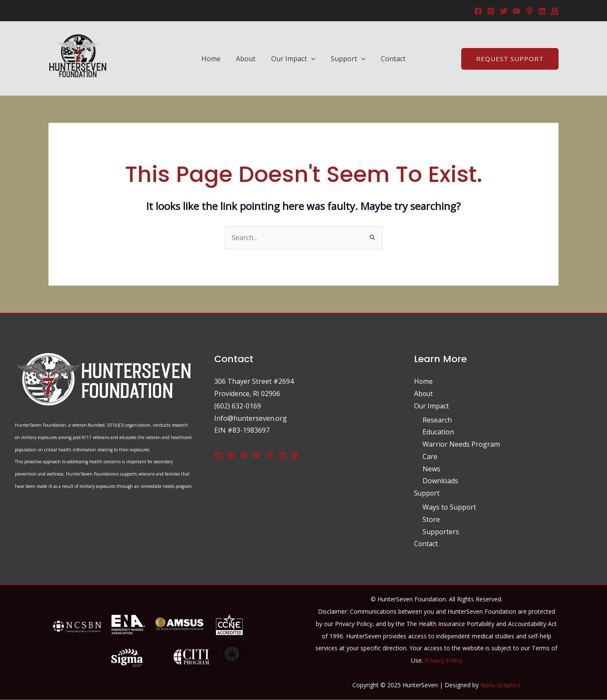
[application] (311, 59)
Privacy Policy (443, 660)
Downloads (440, 481)
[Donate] (295, 455)
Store (431, 519)
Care (430, 456)
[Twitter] (504, 11)
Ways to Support (449, 507)
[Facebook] (478, 11)
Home (215, 59)
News (431, 469)
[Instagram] (491, 11)
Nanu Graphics (501, 685)
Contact (389, 59)
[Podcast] (529, 11)
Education (438, 432)
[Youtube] (256, 455)
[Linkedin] (542, 11)
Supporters (441, 532)
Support (346, 59)
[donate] (555, 11)
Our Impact (293, 59)
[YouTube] (516, 11)
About (248, 59)
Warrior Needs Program (461, 444)
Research (437, 420)
